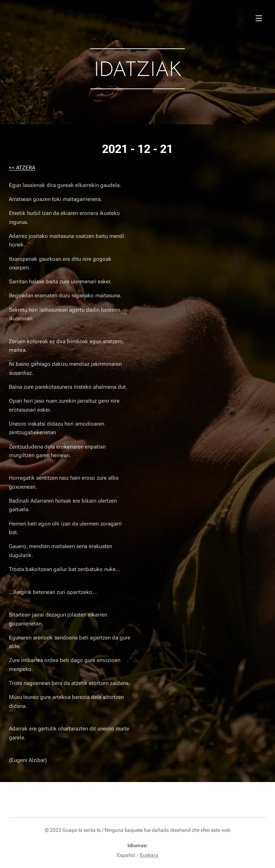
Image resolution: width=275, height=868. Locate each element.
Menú (259, 18)
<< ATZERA (22, 168)
